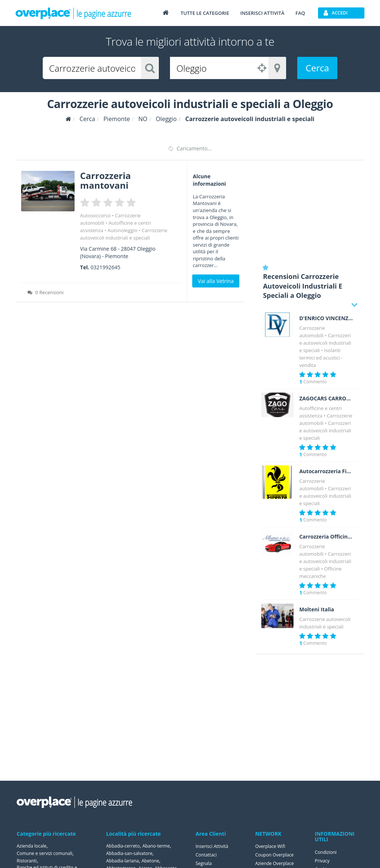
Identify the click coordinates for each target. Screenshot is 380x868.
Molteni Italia (317, 609)
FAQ (300, 13)
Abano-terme (156, 846)
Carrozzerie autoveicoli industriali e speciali (325, 343)
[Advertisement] (310, 212)
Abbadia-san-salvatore (129, 853)
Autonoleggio (122, 230)
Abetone (150, 861)
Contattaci (206, 855)
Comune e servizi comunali (45, 853)
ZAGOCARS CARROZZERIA (326, 399)
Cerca (317, 68)
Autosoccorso (95, 215)
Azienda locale (32, 846)
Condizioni (326, 852)
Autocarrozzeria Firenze (326, 471)
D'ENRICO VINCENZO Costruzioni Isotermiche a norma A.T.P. (326, 318)
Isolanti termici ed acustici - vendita (321, 358)
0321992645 (105, 267)
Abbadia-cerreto (123, 846)
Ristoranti (27, 861)
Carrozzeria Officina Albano (326, 537)
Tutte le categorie (205, 13)
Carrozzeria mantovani (106, 180)
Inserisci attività (262, 13)
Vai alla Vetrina (216, 281)
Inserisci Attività (212, 846)
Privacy (322, 861)
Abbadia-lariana (122, 861)
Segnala (204, 863)
